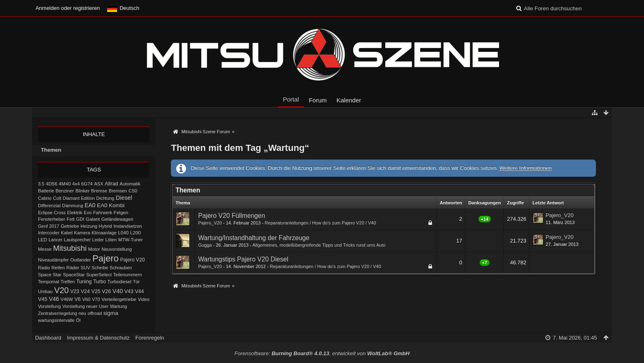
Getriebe (70, 226)
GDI (80, 219)
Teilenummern (128, 275)
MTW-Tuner (131, 240)
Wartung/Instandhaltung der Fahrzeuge (254, 238)
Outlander (80, 260)
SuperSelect (99, 275)
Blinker (83, 191)
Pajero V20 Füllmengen (231, 216)
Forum (318, 100)
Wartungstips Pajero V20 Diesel (243, 259)
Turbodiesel (120, 282)
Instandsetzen (128, 226)
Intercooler (48, 233)
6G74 (87, 184)
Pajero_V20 (210, 223)
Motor (94, 249)
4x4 (76, 184)
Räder (73, 268)
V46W (67, 299)
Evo (88, 213)
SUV (85, 268)
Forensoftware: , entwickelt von (322, 353)
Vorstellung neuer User (85, 306)
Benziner (65, 191)
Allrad (112, 184)
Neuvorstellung (117, 249)
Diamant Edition (79, 198)
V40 (118, 291)
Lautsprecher (77, 240)
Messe (45, 249)
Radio (44, 268)
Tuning (84, 282)
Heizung (89, 226)
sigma (111, 313)
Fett (70, 219)
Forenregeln (149, 338)
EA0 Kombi (111, 205)
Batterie (46, 191)
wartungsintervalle (56, 320)
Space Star (49, 275)
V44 (139, 291)
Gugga (205, 245)
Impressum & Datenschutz (98, 338)
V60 (86, 299)
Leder (98, 240)
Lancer (55, 240)
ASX (99, 184)
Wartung (118, 306)
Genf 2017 (48, 226)
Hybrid (106, 226)
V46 (54, 299)
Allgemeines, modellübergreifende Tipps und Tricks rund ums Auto (319, 245)
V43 (129, 291)
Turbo (100, 282)
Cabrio (45, 198)
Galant (93, 219)
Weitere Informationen (526, 168)
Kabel (67, 233)
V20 (61, 290)
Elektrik (75, 213)
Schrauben (121, 268)
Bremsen (118, 191)
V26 (106, 291)
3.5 (41, 184)
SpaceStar (74, 275)
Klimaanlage (104, 233)
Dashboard (48, 338)
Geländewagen (117, 219)
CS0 (133, 191)
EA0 (90, 205)
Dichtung (105, 198)
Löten (111, 240)
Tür (137, 282)
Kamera (82, 233)
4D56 (52, 184)
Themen (51, 150)
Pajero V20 (132, 260)
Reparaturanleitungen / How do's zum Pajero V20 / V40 (321, 223)
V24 (85, 291)
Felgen (121, 213)
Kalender (349, 100)
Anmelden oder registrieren (68, 8)
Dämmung (72, 206)
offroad (94, 313)
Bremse (99, 191)
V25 (96, 291)
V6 (77, 299)
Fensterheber (51, 219)
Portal (291, 99)
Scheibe (100, 268)
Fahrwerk (103, 213)
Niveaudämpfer (53, 260)
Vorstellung (49, 306)
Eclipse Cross (52, 213)
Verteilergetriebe (119, 299)
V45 (43, 299)
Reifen (58, 268)
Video (144, 299)
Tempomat (48, 282)
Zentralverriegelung (57, 313)
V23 (75, 291)
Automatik (130, 184)
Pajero (106, 258)
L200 (136, 232)
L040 (123, 233)
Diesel (124, 198)
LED (42, 240)
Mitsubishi (70, 248)
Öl (78, 320)
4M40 (65, 184)
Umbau (45, 291)
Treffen (68, 282)
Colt (57, 198)
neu (82, 313)
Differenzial (49, 206)
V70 (96, 299)
